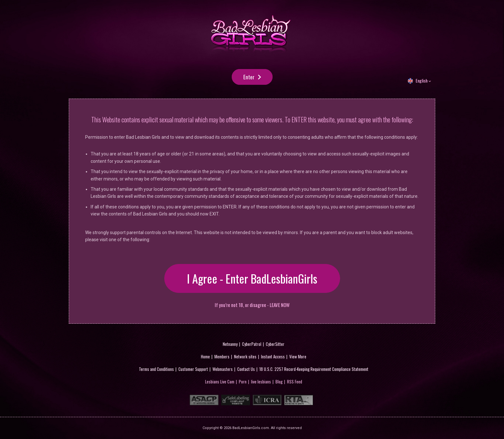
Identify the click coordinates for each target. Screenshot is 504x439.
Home (205, 356)
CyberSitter (275, 344)
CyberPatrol (252, 344)
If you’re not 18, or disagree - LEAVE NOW (252, 305)
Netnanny (230, 344)
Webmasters (223, 369)
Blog (279, 382)
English (422, 80)
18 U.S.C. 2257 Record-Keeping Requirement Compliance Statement (314, 369)
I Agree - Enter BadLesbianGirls (252, 278)
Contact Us (246, 369)
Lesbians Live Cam (220, 382)
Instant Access (273, 356)
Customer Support (193, 369)
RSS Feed (295, 382)
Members (222, 356)
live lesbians (261, 382)
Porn (243, 382)
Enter (249, 77)
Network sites (245, 356)
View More (298, 356)
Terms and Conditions (156, 369)
